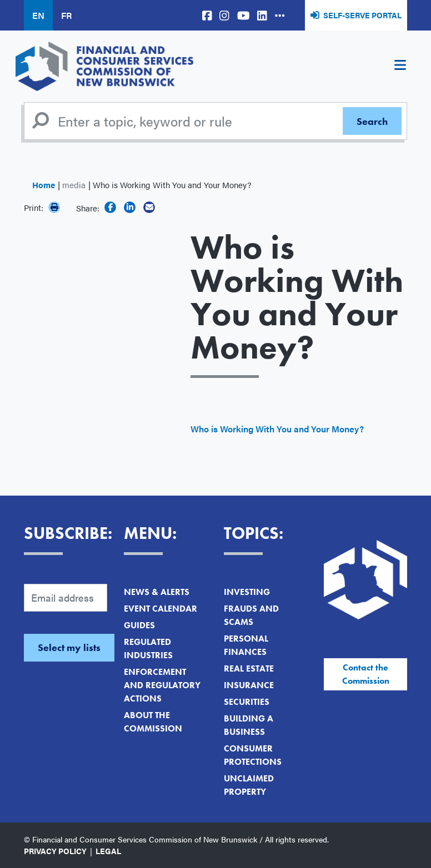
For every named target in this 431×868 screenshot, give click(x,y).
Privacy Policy (55, 851)
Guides (139, 625)
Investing (247, 592)
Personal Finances (246, 645)
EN (38, 15)
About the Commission (153, 722)
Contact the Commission (366, 674)
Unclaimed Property (249, 785)
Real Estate (249, 668)
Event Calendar (161, 609)
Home (44, 185)
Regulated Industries (148, 649)
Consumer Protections (253, 755)
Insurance (249, 685)
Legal (108, 851)
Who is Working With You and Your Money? (277, 429)
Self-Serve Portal (362, 15)
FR (66, 15)
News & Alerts (157, 592)
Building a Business (249, 725)
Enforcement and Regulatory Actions (162, 685)
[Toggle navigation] (400, 67)
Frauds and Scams (251, 615)
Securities (247, 702)
